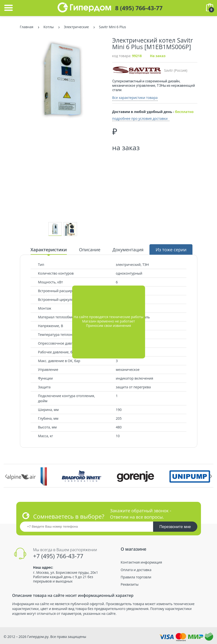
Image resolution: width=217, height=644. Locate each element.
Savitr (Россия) (150, 70)
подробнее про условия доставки (140, 119)
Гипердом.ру (38, 637)
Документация (128, 250)
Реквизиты (130, 584)
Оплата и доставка (136, 570)
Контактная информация (141, 562)
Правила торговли (136, 577)
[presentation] (6, 475)
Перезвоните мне (175, 527)
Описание (90, 250)
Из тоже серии (171, 250)
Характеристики (49, 250)
